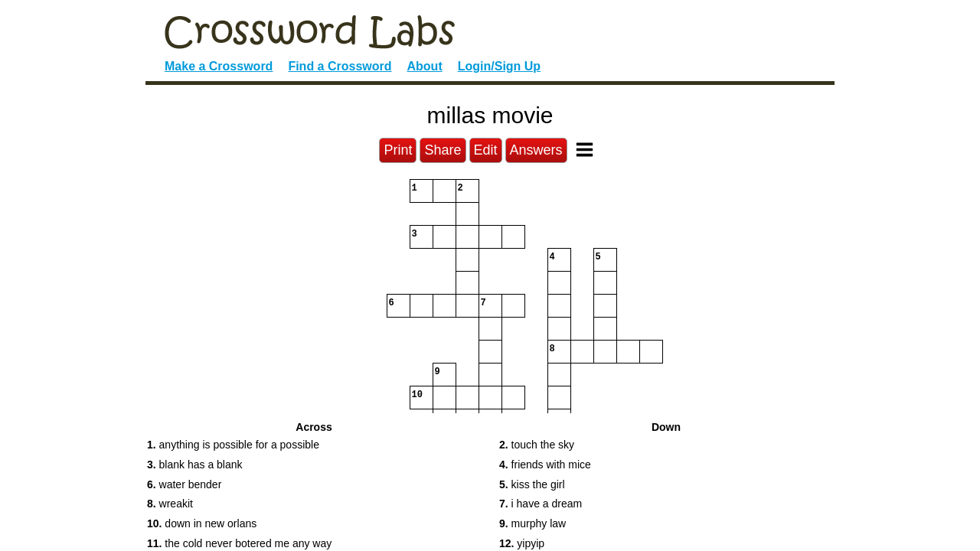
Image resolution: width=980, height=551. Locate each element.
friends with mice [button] (545, 465)
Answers (536, 150)
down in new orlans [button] (202, 523)
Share (443, 150)
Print (398, 150)
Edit (486, 150)
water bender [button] (184, 484)
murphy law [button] (532, 523)
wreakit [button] (170, 504)
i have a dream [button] (541, 504)
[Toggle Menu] (585, 150)
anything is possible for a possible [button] (233, 445)
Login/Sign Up (499, 66)
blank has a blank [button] (195, 465)
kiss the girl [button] (532, 484)
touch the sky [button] (537, 445)
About (425, 66)
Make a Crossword (219, 66)
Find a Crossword (340, 66)
